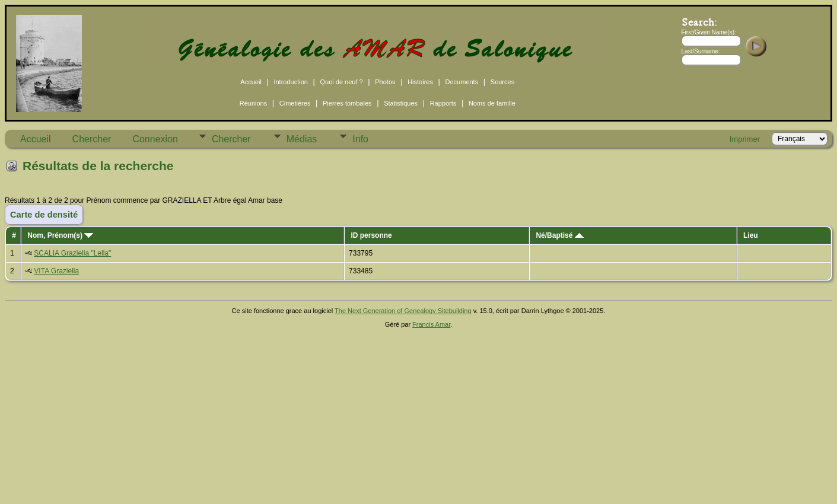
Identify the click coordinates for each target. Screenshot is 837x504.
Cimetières (295, 103)
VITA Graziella (56, 271)
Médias (302, 139)
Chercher (92, 139)
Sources (502, 82)
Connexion (155, 139)
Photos (385, 82)
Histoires (420, 82)
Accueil (251, 82)
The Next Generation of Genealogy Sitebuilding (403, 311)
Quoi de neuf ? (342, 82)
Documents (462, 82)
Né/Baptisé (559, 235)
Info (360, 139)
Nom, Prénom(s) (60, 235)
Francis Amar (431, 324)
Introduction (290, 82)
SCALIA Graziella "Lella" (72, 253)
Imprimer (745, 139)
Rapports (443, 103)
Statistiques (401, 103)
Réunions (253, 103)
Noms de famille (492, 103)
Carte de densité (44, 215)
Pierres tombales (347, 103)
